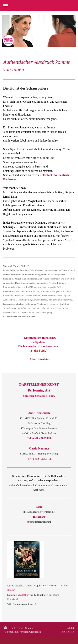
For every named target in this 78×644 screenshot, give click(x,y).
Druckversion (14, 628)
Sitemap (30, 628)
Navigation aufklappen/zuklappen (39, 6)
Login (71, 628)
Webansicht (68, 631)
